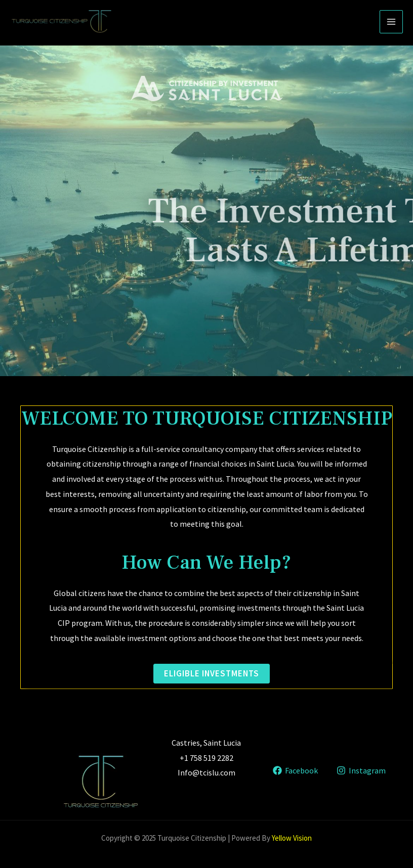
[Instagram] (361, 770)
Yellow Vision (292, 838)
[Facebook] (295, 770)
